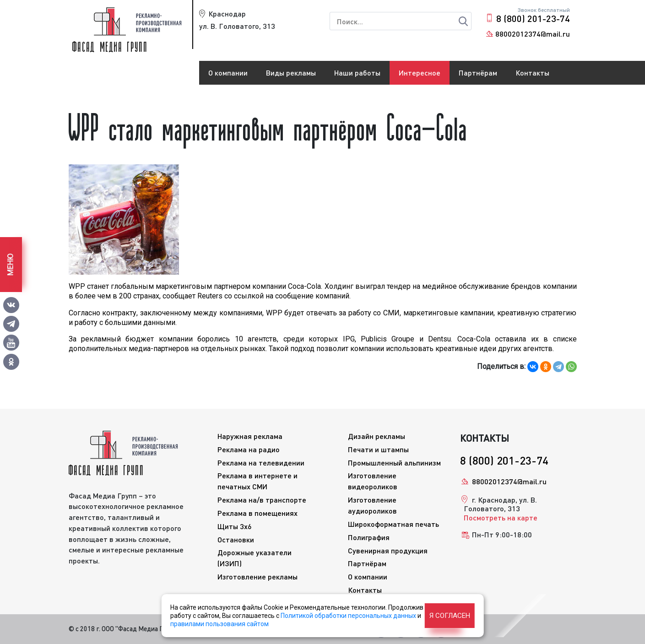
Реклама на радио (249, 449)
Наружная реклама (250, 436)
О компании (228, 73)
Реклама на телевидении (261, 463)
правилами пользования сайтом (220, 624)
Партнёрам (478, 73)
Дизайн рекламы (377, 436)
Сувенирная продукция (388, 550)
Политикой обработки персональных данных (348, 616)
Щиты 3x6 (235, 526)
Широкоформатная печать (393, 524)
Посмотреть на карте (501, 517)
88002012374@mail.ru (533, 34)
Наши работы (357, 73)
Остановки (236, 539)
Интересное (420, 73)
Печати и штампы (378, 449)
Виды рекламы (291, 73)
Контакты (532, 73)
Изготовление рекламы (257, 576)
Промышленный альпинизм (394, 463)
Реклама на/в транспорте (262, 500)
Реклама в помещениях (257, 513)
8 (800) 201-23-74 (533, 18)
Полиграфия (369, 537)
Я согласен (450, 616)
